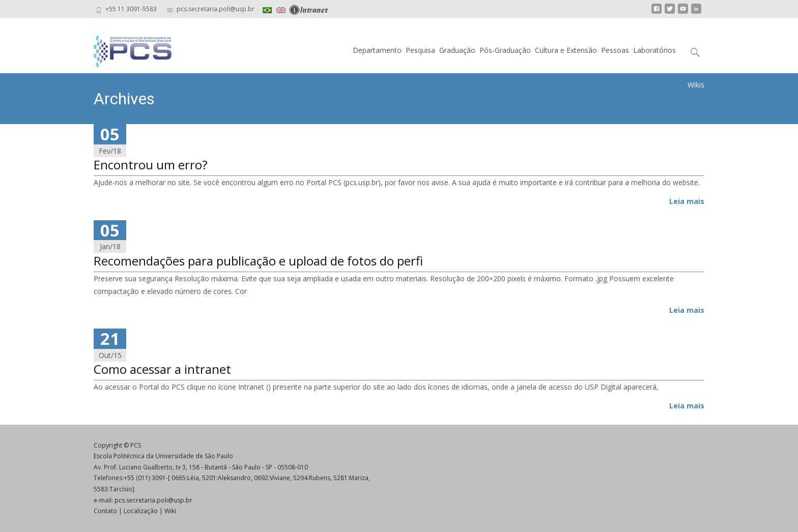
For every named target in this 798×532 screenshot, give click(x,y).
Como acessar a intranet (162, 369)
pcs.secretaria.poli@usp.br (153, 500)
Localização (141, 511)
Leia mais (687, 201)
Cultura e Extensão (566, 50)
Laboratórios (654, 50)
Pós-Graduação (505, 50)
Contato (105, 511)
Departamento (377, 50)
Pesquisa (420, 50)
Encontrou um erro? (151, 165)
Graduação (457, 50)
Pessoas (615, 50)
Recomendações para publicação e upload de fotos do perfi (258, 261)
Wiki (170, 511)
